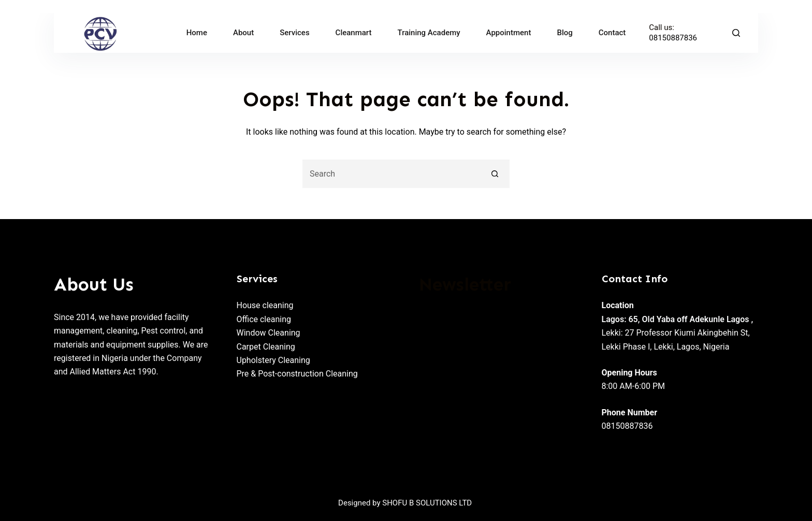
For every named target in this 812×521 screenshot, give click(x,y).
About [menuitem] (243, 33)
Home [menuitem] (197, 33)
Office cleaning (264, 319)
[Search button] (495, 174)
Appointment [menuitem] (509, 33)
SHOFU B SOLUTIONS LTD (427, 503)
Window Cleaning (269, 333)
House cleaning (265, 305)
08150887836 (673, 38)
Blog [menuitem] (564, 33)
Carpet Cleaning (266, 347)
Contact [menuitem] (612, 33)
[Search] (736, 33)
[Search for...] (392, 174)
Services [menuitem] (294, 33)
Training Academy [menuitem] (429, 33)
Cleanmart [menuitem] (354, 33)
